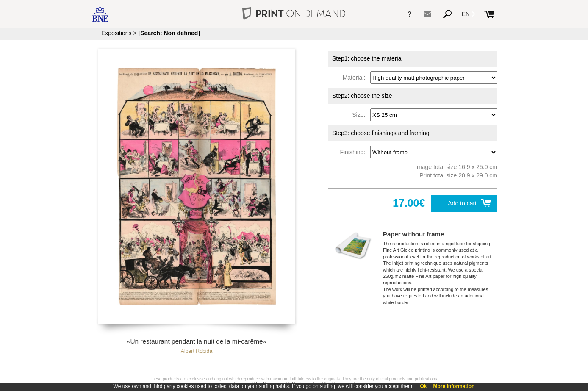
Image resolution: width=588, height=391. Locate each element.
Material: (356, 78)
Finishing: (354, 152)
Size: (360, 115)
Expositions (116, 33)
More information (454, 386)
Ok (423, 386)
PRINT (294, 13)
